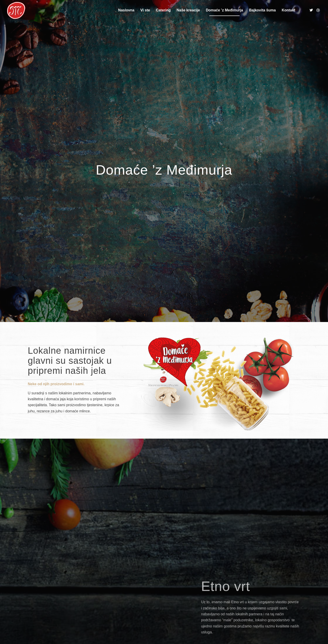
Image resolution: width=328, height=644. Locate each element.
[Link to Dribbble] (318, 10)
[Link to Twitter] (311, 10)
